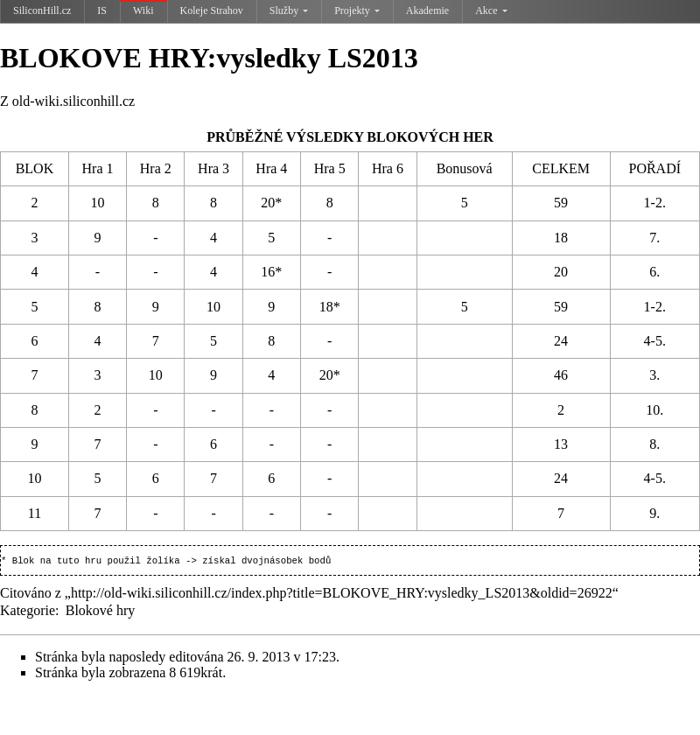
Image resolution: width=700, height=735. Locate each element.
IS (102, 10)
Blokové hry (101, 612)
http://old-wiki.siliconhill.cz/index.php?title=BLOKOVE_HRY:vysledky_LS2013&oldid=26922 (342, 595)
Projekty (357, 10)
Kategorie (28, 612)
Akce (491, 10)
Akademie (427, 10)
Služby (289, 10)
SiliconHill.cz (42, 10)
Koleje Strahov (212, 10)
